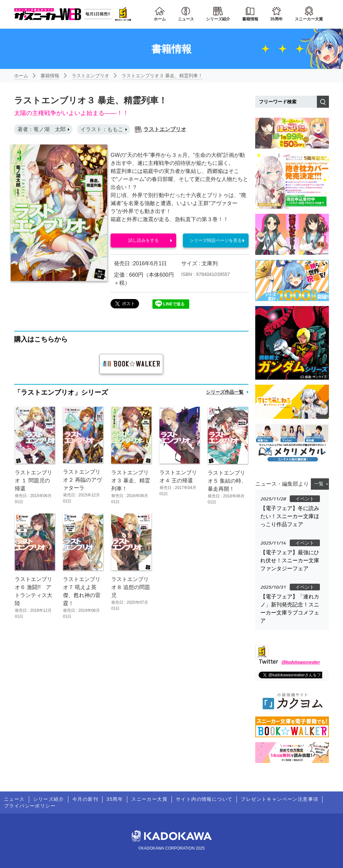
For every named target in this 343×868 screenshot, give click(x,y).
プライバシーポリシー (30, 806)
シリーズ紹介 (218, 19)
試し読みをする (143, 240)
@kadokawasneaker (301, 662)
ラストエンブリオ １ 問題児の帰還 (33, 480)
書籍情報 (250, 19)
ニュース (186, 19)
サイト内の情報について (204, 799)
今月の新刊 (85, 799)
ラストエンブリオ (90, 76)
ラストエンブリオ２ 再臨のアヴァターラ (82, 480)
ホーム (160, 19)
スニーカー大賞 (309, 19)
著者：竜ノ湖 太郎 (42, 129)
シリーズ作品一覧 (225, 392)
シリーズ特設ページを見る (216, 240)
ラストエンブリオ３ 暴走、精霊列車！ (162, 76)
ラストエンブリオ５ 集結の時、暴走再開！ (227, 481)
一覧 (319, 484)
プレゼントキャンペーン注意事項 (280, 799)
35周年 (277, 19)
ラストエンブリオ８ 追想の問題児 (131, 587)
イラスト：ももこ (102, 129)
